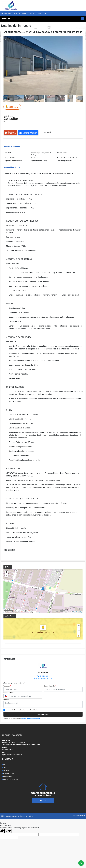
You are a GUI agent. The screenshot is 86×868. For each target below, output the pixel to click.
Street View (13, 107)
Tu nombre (7, 686)
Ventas (6, 767)
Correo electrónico (50, 686)
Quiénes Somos (9, 773)
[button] (81, 38)
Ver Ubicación (37, 632)
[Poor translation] (8, 831)
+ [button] (7, 572)
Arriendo (6, 770)
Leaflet (65, 612)
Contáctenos (8, 776)
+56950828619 (9, 13)
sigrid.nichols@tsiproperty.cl (44, 678)
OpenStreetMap (78, 612)
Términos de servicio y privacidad (30, 719)
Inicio (5, 764)
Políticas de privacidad (11, 779)
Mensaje (6, 700)
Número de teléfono (10, 693)
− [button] (7, 576)
